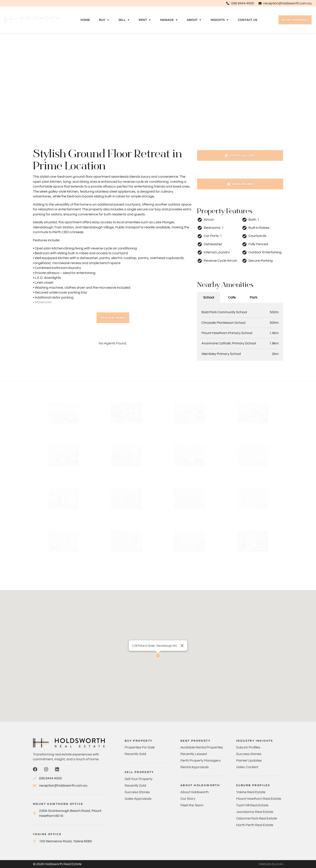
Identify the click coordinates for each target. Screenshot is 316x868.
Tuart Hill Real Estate (252, 805)
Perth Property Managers (200, 761)
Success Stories (137, 792)
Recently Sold (135, 754)
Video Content (247, 767)
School (209, 297)
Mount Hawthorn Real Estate (259, 799)
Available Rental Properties (202, 747)
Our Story (188, 799)
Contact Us (248, 20)
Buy (104, 20)
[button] (113, 318)
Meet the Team (192, 805)
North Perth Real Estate (255, 825)
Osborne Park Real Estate (257, 818)
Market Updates (249, 761)
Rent (145, 20)
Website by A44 (271, 864)
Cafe (232, 297)
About (194, 20)
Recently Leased (194, 754)
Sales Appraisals (138, 799)
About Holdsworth (195, 792)
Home (85, 20)
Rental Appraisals (195, 767)
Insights (220, 20)
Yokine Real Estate (251, 792)
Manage (169, 20)
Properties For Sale (140, 747)
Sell (124, 20)
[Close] (182, 646)
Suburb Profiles (248, 747)
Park (253, 297)
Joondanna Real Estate (255, 812)
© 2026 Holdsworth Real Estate (57, 864)
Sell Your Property (139, 779)
